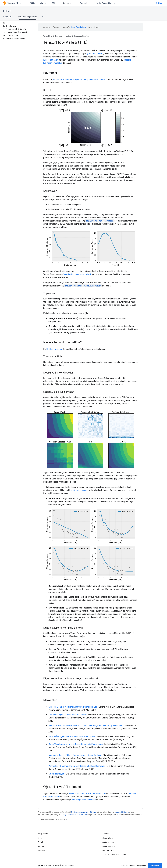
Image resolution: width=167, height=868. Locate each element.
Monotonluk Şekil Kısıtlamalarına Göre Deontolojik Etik (73, 707)
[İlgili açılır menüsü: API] (58, 3)
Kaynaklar (59, 36)
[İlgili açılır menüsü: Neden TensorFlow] (115, 3)
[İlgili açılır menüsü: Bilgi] (46, 3)
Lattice (7, 11)
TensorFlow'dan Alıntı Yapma (114, 855)
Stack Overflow (109, 846)
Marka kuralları (109, 850)
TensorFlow (48, 36)
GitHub (159, 3)
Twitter (41, 846)
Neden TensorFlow (104, 3)
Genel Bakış (8, 17)
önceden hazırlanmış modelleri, (77, 274)
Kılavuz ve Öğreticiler (82, 36)
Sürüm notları (108, 842)
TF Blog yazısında (54, 349)
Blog (40, 838)
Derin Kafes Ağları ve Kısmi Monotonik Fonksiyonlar (72, 736)
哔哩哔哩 (42, 850)
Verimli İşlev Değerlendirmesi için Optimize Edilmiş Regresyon (77, 766)
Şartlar (41, 865)
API (53, 3)
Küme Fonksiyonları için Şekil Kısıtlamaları (67, 715)
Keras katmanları (51, 60)
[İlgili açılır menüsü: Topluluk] (91, 3)
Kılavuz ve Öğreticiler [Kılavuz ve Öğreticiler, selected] (27, 17)
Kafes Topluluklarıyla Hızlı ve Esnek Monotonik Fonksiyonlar (76, 744)
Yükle (33, 3)
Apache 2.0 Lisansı (122, 812)
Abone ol (155, 865)
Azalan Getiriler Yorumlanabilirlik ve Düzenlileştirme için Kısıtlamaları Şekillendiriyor (86, 726)
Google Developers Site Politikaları (75, 815)
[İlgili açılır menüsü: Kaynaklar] (75, 3)
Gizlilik (48, 865)
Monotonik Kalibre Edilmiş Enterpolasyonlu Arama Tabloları (75, 755)
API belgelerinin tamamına (84, 800)
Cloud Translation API (79, 27)
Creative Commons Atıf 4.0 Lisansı (84, 812)
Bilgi (41, 3)
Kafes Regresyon (56, 774)
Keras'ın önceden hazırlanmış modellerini (87, 793)
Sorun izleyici (108, 838)
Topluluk (84, 3)
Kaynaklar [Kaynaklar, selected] (67, 3)
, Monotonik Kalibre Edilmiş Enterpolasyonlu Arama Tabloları (79, 80)
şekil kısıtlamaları (95, 54)
